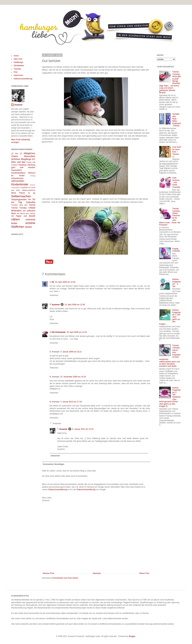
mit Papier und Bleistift (23, 216)
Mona (14, 193)
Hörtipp (33, 176)
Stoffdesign (18, 62)
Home (16, 56)
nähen (15, 219)
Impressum (18, 75)
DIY (34, 159)
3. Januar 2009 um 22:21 (71, 352)
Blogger (132, 636)
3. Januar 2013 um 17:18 (71, 402)
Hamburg (22, 165)
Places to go (27, 193)
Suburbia (31, 202)
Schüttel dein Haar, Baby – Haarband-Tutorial (177, 120)
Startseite (97, 573)
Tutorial (32, 205)
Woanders (16, 211)
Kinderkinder (20, 184)
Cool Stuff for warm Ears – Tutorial (176, 151)
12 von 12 (17, 154)
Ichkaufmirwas (17, 178)
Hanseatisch (16, 170)
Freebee (14, 165)
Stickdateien (19, 66)
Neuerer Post (48, 573)
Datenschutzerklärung (58, 490)
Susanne (56, 305)
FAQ (16, 72)
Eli (53, 282)
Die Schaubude (59, 332)
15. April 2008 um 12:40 (65, 282)
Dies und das (18, 162)
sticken (29, 227)
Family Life (31, 162)
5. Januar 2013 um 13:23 (83, 429)
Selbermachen (21, 196)
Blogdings (26, 159)
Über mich (18, 59)
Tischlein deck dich (19, 205)
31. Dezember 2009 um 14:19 (73, 377)
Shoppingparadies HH (21, 199)
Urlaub (32, 208)
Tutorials (17, 69)
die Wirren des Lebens (26, 213)
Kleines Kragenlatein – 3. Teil (176, 283)
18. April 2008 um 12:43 (77, 332)
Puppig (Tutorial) (176, 250)
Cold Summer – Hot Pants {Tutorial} (176, 183)
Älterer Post (144, 573)
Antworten (54, 295)
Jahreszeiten (18, 181)
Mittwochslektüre (29, 190)
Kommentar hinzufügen (54, 464)
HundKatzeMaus (18, 173)
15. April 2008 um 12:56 (75, 305)
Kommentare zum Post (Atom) (65, 578)
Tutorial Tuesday (19, 208)
